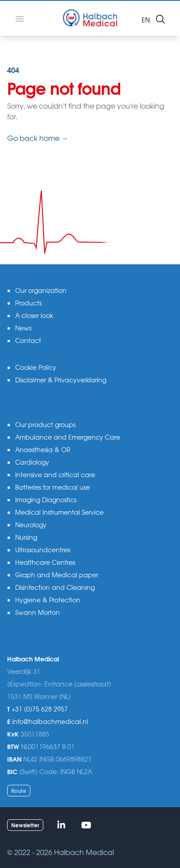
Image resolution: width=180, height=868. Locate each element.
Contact (28, 340)
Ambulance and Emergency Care (68, 437)
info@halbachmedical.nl (50, 721)
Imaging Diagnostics (46, 500)
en (146, 19)
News (23, 328)
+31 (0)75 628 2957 (40, 709)
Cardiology (32, 462)
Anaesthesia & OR (43, 449)
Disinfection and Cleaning (55, 587)
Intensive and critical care (55, 474)
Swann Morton (38, 612)
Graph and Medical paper (57, 575)
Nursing (26, 537)
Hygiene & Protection (48, 600)
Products (28, 303)
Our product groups (45, 424)
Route (19, 790)
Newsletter (25, 825)
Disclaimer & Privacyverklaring (61, 380)
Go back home (38, 138)
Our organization (41, 290)
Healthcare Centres (45, 562)
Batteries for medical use (52, 487)
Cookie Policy (36, 367)
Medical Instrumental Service (59, 512)
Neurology (31, 525)
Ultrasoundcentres (43, 550)
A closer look (34, 315)
